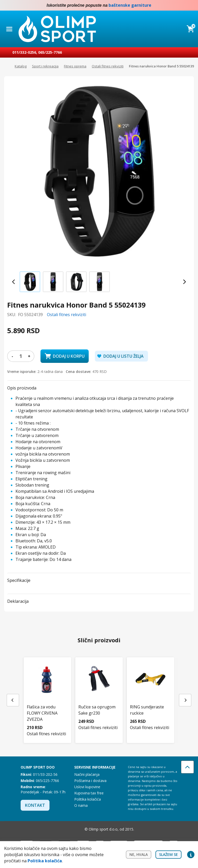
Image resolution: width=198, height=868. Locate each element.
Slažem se (168, 854)
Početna (7, 66)
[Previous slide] (14, 282)
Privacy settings (191, 855)
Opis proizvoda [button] (22, 388)
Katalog (21, 66)
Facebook (180, 5)
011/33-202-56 (45, 774)
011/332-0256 (24, 52)
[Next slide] (184, 282)
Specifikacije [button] (19, 580)
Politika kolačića (88, 799)
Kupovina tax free (89, 793)
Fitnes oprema (75, 66)
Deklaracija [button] (18, 601)
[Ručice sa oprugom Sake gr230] (99, 691)
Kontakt (35, 805)
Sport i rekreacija (45, 66)
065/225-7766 (50, 52)
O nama (81, 805)
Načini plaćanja (87, 774)
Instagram (191, 5)
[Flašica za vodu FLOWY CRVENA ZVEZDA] (47, 694)
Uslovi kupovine (87, 787)
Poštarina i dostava (90, 781)
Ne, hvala (139, 854)
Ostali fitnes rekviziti (108, 66)
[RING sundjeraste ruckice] (151, 691)
